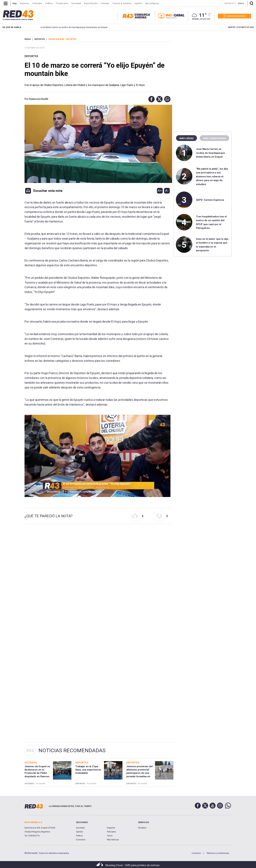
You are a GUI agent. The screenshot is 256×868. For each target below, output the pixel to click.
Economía (81, 840)
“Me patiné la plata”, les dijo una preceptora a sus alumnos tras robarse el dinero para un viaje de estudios (212, 177)
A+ (160, 191)
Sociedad (80, 828)
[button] (151, 99)
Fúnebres (142, 828)
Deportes (31, 56)
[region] (203, 58)
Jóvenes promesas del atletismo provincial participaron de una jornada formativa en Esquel (140, 773)
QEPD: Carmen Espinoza (210, 200)
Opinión (79, 832)
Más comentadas (214, 138)
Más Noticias (113, 840)
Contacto (196, 853)
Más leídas (186, 138)
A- (167, 191)
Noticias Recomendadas (72, 750)
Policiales (111, 832)
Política (79, 836)
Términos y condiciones (218, 853)
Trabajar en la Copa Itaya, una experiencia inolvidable (88, 770)
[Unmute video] (97, 456)
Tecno (110, 836)
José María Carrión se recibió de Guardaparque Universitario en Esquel (69, 27)
